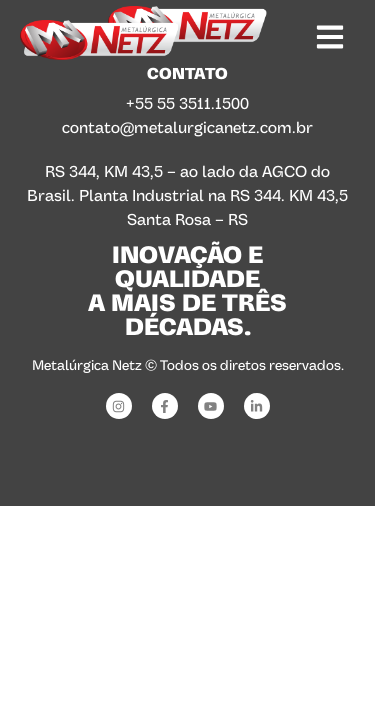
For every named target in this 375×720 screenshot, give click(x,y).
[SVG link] (99, 40)
